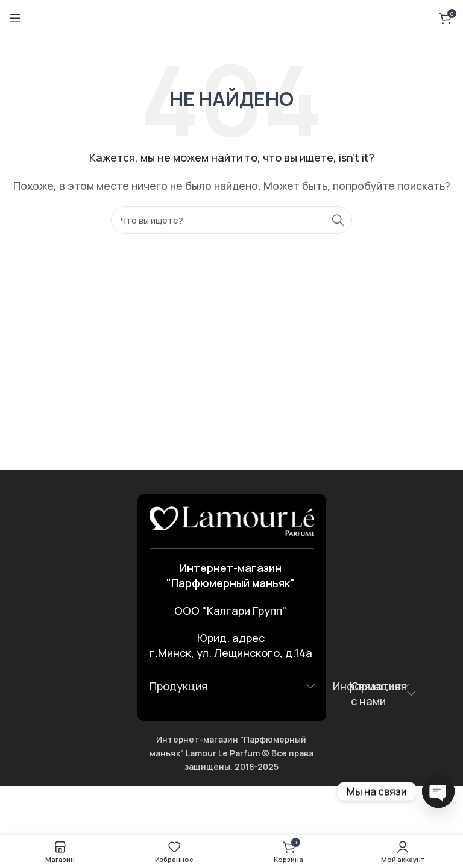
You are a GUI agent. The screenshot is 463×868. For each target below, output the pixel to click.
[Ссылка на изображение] (232, 520)
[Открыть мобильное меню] (15, 18)
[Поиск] (231, 220)
